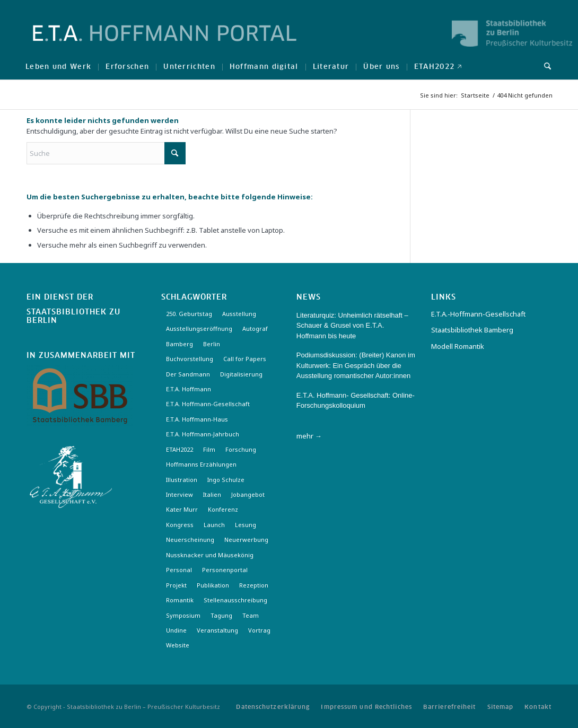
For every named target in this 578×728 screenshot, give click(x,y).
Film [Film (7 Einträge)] (209, 449)
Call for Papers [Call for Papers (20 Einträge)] (245, 359)
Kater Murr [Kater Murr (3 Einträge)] (182, 509)
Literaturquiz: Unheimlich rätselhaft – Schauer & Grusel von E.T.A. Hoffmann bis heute (352, 326)
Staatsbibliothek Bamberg (472, 330)
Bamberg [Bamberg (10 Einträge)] (179, 344)
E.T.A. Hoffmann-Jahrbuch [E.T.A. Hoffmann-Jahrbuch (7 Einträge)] (203, 434)
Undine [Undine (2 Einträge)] (176, 630)
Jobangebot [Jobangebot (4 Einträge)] (248, 494)
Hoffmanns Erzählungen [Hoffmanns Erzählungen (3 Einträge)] (201, 464)
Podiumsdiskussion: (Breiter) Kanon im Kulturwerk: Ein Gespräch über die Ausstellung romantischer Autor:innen (356, 365)
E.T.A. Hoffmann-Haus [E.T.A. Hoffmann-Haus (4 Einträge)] (197, 419)
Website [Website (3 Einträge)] (178, 645)
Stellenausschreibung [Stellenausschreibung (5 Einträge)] (235, 600)
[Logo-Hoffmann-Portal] (165, 42)
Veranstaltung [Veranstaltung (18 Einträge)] (217, 630)
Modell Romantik (458, 346)
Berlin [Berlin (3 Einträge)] (212, 344)
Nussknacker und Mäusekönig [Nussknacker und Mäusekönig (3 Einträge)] (210, 555)
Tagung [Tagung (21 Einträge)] (221, 615)
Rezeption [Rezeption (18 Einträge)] (254, 585)
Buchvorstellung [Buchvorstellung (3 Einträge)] (190, 359)
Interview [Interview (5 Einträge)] (179, 494)
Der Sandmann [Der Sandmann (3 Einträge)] (188, 374)
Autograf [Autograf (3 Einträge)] (255, 328)
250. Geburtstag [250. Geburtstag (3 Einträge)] (189, 314)
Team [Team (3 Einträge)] (251, 615)
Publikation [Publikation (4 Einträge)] (213, 585)
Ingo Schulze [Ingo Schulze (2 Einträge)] (226, 480)
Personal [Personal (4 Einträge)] (179, 570)
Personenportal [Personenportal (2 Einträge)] (225, 570)
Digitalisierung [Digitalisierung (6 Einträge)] (241, 374)
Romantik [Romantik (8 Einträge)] (180, 600)
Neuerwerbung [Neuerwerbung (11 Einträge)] (246, 540)
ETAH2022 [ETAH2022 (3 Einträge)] (179, 449)
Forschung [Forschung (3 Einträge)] (241, 449)
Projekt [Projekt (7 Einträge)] (176, 585)
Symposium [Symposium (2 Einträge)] (183, 615)
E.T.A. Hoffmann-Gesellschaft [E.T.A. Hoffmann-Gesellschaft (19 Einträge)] (208, 404)
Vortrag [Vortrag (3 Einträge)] (259, 630)
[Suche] (544, 66)
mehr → (309, 436)
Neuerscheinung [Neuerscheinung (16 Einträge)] (190, 540)
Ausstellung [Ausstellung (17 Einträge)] (239, 314)
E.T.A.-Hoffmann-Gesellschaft (478, 314)
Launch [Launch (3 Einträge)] (214, 525)
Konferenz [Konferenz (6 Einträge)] (223, 509)
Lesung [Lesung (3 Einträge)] (246, 525)
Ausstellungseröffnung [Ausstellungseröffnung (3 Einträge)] (199, 328)
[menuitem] (58, 66)
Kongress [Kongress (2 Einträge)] (180, 525)
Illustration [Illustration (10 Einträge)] (182, 480)
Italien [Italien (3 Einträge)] (212, 494)
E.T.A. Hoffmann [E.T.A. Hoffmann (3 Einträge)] (189, 389)
